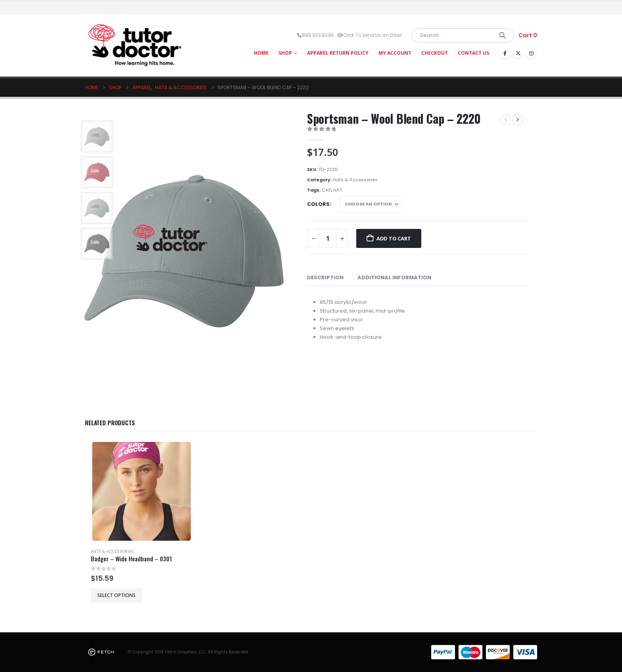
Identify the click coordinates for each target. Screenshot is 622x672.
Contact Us (473, 53)
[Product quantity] (328, 238)
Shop (285, 53)
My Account (395, 53)
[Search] (503, 35)
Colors (318, 204)
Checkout (435, 53)
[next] (518, 120)
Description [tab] (325, 277)
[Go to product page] (141, 491)
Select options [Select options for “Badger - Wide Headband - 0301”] (116, 595)
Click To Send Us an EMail (372, 35)
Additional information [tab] (394, 277)
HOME (261, 53)
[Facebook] (505, 53)
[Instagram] (531, 53)
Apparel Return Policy (338, 53)
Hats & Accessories (355, 180)
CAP (326, 190)
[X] (518, 53)
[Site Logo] (134, 45)
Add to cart (394, 238)
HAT (338, 190)
